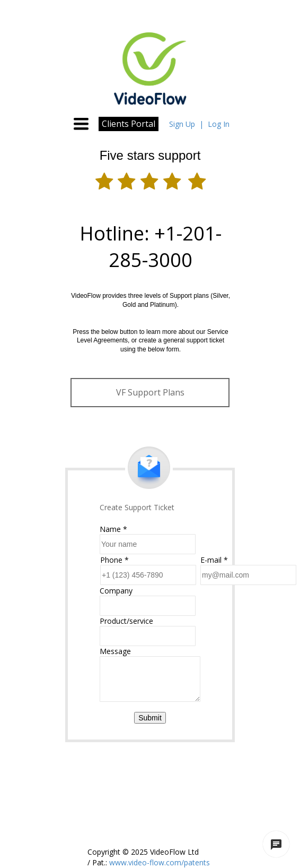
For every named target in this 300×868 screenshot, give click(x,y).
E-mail (214, 560)
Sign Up (182, 124)
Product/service (126, 621)
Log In (219, 124)
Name (113, 529)
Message (115, 651)
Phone (114, 560)
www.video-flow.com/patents (158, 862)
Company (116, 591)
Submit (150, 718)
